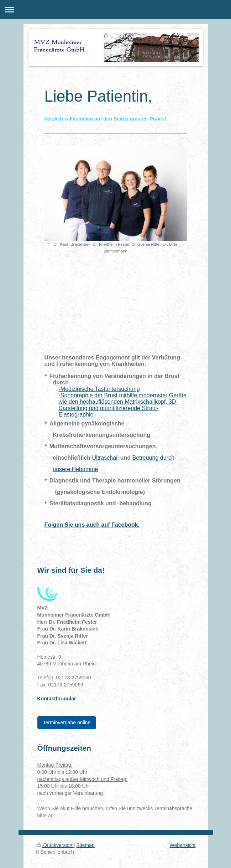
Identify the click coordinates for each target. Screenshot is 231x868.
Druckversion (55, 845)
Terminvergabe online (67, 723)
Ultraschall (106, 458)
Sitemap (86, 845)
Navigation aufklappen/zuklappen (115, 9)
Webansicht (183, 845)
